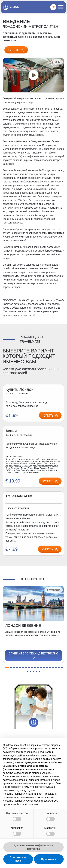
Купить (16, 50)
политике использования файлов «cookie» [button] (27, 773)
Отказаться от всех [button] (18, 859)
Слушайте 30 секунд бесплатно (33, 656)
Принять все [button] (49, 859)
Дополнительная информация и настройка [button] (33, 847)
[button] (7, 668)
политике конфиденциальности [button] (33, 752)
